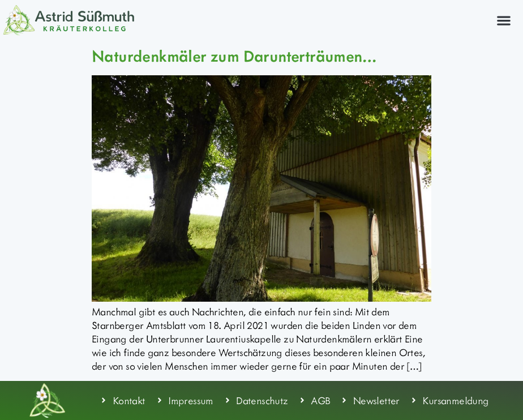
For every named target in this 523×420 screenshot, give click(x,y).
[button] (503, 20)
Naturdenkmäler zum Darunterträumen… (234, 55)
